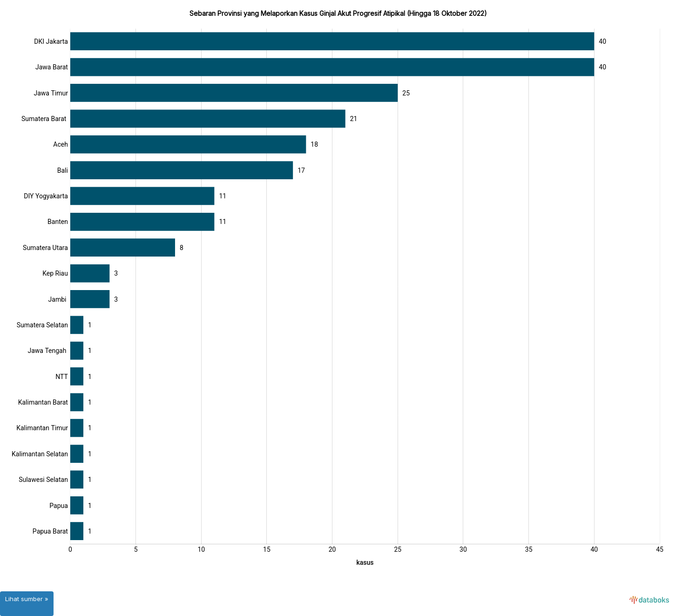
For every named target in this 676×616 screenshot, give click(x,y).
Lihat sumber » (27, 599)
